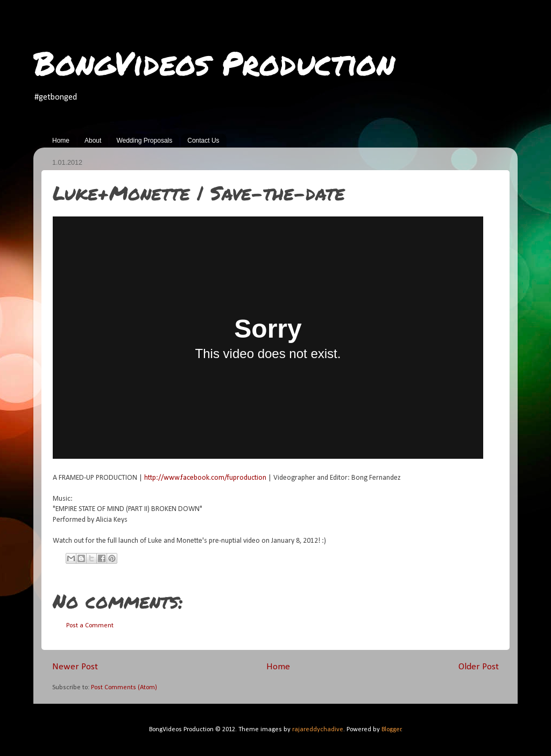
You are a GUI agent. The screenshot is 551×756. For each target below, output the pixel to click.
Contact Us (203, 141)
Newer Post (75, 667)
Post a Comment (90, 626)
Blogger (391, 730)
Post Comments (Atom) (124, 688)
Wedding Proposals (144, 141)
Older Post (479, 667)
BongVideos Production (214, 62)
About (93, 141)
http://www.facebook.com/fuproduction (205, 478)
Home (61, 141)
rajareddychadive (318, 730)
